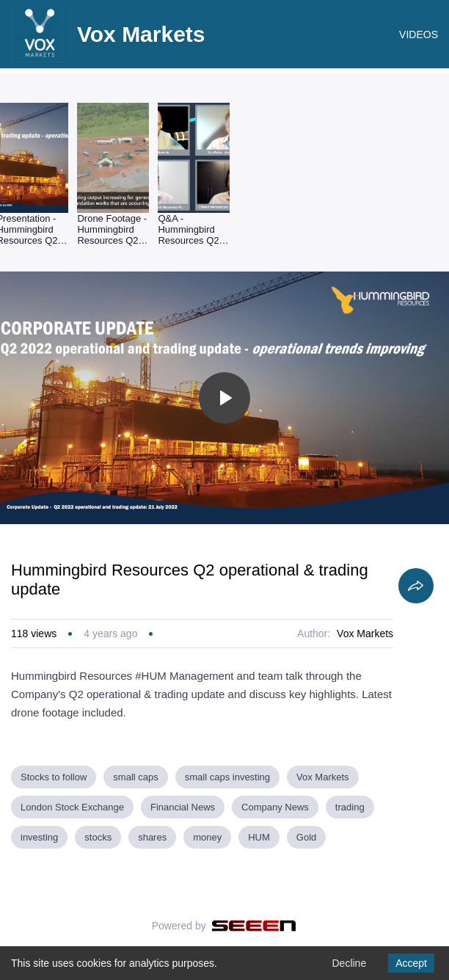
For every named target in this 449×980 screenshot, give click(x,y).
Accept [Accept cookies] (411, 963)
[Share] (416, 586)
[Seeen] (254, 926)
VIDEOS (419, 35)
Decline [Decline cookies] (349, 963)
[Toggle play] (224, 398)
